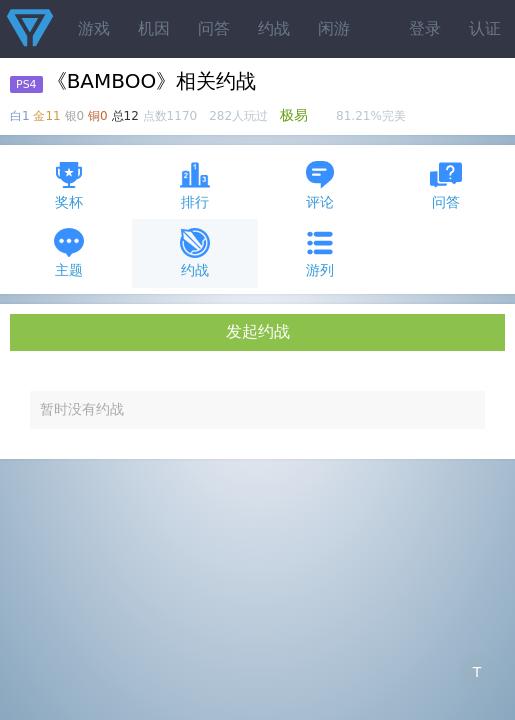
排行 (195, 184)
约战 (274, 28)
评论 (320, 184)
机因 (154, 28)
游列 (320, 252)
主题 (69, 252)
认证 (485, 28)
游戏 (94, 28)
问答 (214, 28)
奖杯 (69, 184)
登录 (425, 28)
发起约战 (258, 331)
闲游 (334, 28)
